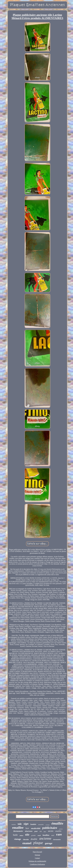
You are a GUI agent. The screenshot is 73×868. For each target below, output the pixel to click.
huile (15, 835)
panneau (61, 829)
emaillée (58, 831)
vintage (17, 839)
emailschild (36, 828)
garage (49, 843)
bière (45, 832)
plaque (38, 843)
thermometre (18, 831)
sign (26, 824)
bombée (33, 824)
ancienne (45, 839)
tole (20, 824)
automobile (41, 825)
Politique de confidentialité (37, 861)
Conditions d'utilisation (37, 864)
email (39, 835)
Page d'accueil (37, 852)
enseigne (48, 825)
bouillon (46, 835)
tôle (27, 835)
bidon (21, 836)
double (34, 839)
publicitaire (50, 828)
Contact (37, 858)
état (41, 831)
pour (36, 831)
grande (34, 835)
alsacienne (29, 831)
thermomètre (57, 840)
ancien (51, 831)
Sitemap (37, 855)
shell (53, 835)
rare (59, 834)
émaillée (57, 823)
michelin (14, 825)
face (27, 828)
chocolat (26, 839)
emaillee (18, 828)
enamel (27, 843)
